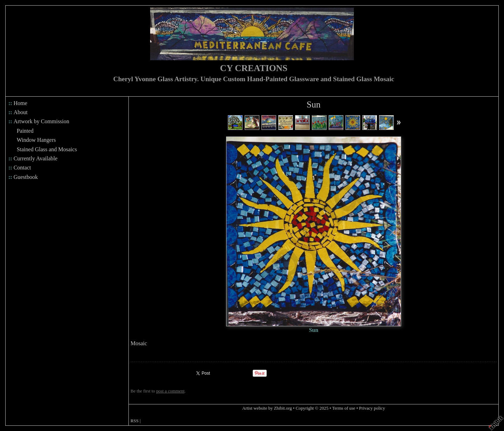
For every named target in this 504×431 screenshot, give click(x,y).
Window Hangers (36, 140)
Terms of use (344, 408)
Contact (22, 168)
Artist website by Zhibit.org (267, 408)
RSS (135, 421)
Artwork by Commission (41, 121)
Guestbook (26, 177)
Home (20, 103)
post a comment (170, 391)
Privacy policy (372, 408)
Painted (25, 131)
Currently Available (36, 158)
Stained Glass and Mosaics (47, 149)
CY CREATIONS (254, 68)
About (21, 112)
